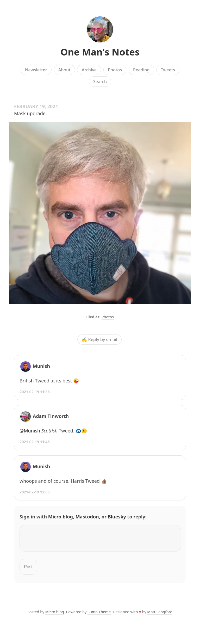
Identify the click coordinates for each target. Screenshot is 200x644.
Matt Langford (160, 615)
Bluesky (117, 517)
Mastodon (87, 517)
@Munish (30, 431)
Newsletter (36, 70)
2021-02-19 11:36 (35, 392)
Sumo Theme (99, 615)
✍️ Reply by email (99, 339)
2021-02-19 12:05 (35, 492)
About (64, 70)
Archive (89, 70)
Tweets (168, 70)
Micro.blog (61, 517)
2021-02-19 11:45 (35, 442)
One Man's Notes (100, 52)
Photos (115, 70)
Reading (141, 70)
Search (100, 82)
